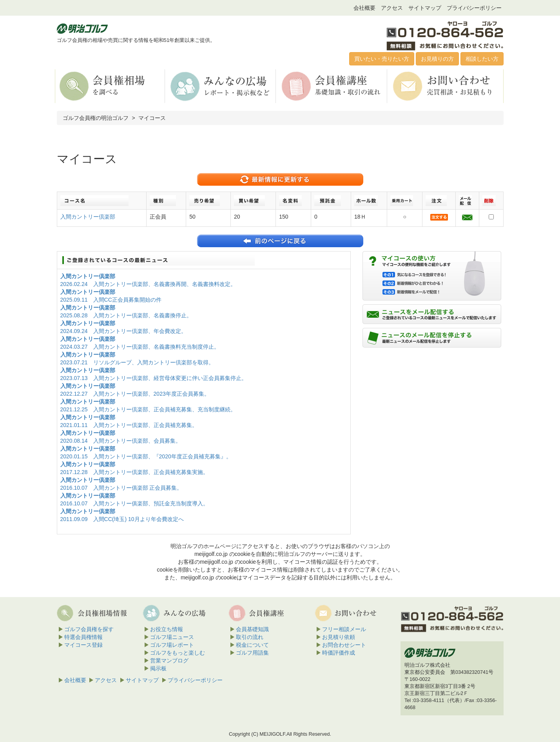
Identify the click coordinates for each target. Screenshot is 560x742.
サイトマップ (425, 8)
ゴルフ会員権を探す (89, 629)
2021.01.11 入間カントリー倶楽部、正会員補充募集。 (129, 425)
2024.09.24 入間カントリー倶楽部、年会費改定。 (123, 331)
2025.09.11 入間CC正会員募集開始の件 (111, 300)
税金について (252, 645)
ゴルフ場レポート (172, 645)
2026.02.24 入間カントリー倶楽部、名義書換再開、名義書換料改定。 (148, 284)
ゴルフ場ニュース (172, 637)
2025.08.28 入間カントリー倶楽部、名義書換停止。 (126, 315)
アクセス (392, 8)
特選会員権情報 (83, 637)
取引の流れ (250, 637)
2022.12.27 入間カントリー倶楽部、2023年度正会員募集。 (135, 394)
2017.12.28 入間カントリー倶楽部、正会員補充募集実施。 (134, 472)
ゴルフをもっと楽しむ (178, 653)
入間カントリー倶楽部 (88, 217)
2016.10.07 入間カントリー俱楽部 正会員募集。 (121, 488)
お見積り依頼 (339, 637)
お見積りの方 (437, 59)
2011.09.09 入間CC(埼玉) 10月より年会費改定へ (122, 519)
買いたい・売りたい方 (382, 59)
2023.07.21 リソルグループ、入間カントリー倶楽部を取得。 (137, 362)
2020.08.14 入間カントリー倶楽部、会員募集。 (121, 441)
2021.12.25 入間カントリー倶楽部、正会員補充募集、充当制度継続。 (148, 409)
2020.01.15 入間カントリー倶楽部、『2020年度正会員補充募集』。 (146, 456)
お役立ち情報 (167, 629)
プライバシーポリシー (474, 8)
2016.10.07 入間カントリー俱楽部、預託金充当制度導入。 (134, 503)
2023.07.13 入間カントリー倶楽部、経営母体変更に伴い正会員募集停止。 (154, 378)
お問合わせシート (344, 645)
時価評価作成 (339, 653)
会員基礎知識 (252, 629)
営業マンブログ (169, 661)
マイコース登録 (83, 645)
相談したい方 (482, 59)
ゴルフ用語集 (252, 653)
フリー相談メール (344, 629)
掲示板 (158, 668)
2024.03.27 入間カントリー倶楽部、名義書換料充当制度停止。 (140, 347)
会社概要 (364, 8)
